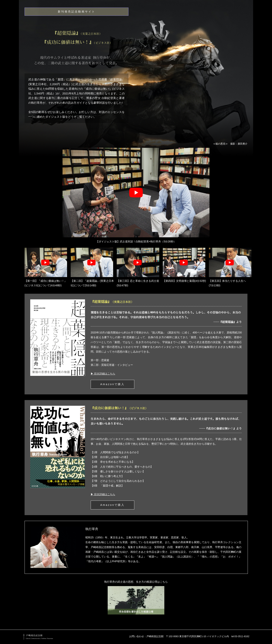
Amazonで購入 (112, 384)
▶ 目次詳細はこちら (103, 374)
